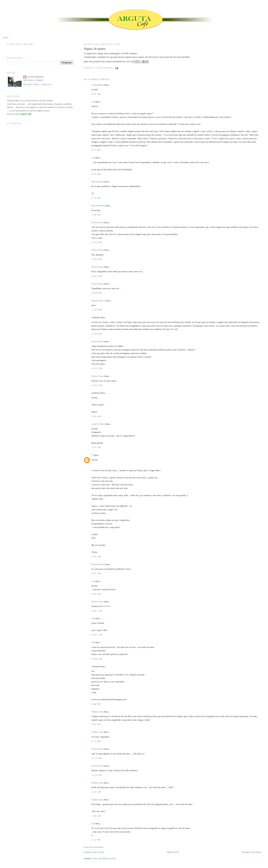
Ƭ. (92, 455)
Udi (93, 102)
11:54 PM (97, 758)
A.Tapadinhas (98, 85)
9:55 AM (96, 594)
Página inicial (173, 852)
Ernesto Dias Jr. (98, 301)
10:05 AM (97, 635)
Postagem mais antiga (251, 852)
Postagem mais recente (94, 852)
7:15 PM (96, 198)
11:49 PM (97, 334)
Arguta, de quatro (95, 49)
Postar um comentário (93, 847)
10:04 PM (97, 293)
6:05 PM (96, 94)
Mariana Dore (98, 182)
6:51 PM (96, 150)
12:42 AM (97, 368)
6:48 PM (96, 704)
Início (6, 37)
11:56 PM (97, 775)
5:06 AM (96, 416)
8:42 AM (96, 573)
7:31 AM (96, 447)
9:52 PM (96, 724)
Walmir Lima (97, 712)
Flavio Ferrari (98, 222)
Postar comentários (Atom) (104, 858)
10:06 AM (97, 659)
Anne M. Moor (98, 424)
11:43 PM (97, 310)
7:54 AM (96, 557)
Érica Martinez (98, 206)
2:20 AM (96, 816)
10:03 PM (97, 259)
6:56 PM (96, 174)
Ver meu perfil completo (38, 85)
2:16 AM (96, 792)
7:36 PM (96, 215)
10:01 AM (97, 611)
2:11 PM (96, 840)
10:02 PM (97, 242)
